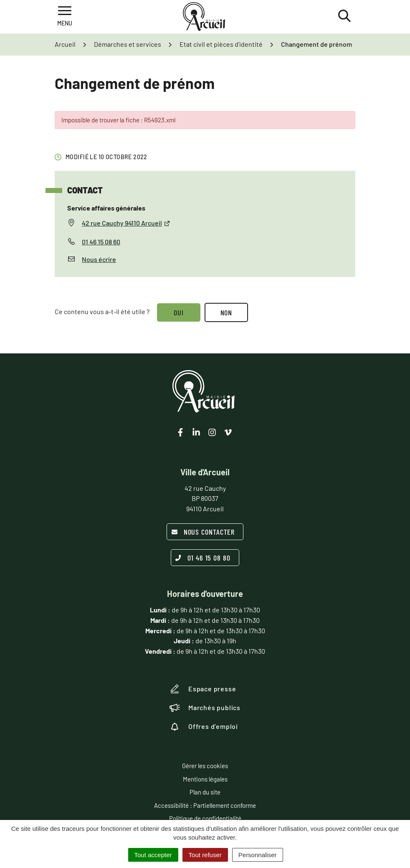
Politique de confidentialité (205, 818)
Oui (179, 312)
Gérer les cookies (205, 766)
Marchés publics (205, 708)
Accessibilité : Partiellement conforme (205, 805)
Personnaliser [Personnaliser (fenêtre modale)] (258, 855)
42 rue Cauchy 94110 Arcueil (126, 223)
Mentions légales (205, 779)
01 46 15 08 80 (203, 558)
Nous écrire (99, 259)
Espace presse (203, 689)
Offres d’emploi (204, 726)
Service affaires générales (106, 208)
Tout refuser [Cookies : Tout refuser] (205, 855)
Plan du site (205, 792)
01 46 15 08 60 (101, 242)
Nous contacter (203, 532)
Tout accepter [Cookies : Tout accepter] (153, 855)
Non (227, 312)
